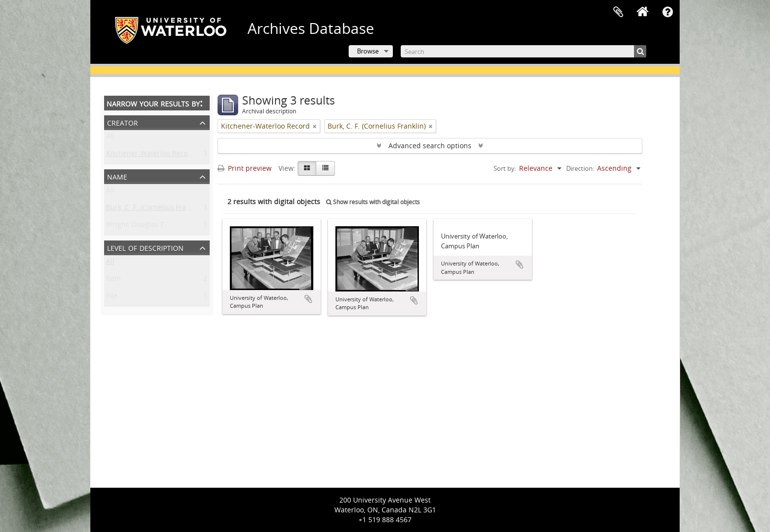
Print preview (245, 168)
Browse (368, 51)
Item (113, 280)
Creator (123, 122)
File (112, 298)
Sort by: (505, 168)
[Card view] (307, 168)
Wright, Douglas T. (136, 226)
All (110, 138)
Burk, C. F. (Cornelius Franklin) (155, 209)
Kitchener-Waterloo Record (151, 155)
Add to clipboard (308, 299)
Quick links (667, 12)
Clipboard (618, 12)
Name (117, 176)
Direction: (580, 168)
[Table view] (325, 168)
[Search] (523, 51)
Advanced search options (430, 146)
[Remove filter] (315, 126)
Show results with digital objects (373, 202)
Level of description (145, 247)
